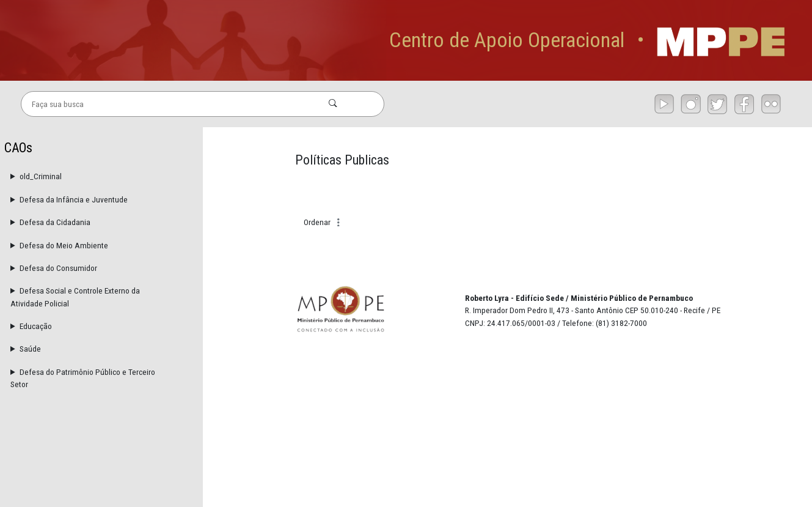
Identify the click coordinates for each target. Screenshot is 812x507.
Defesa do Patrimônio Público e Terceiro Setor (83, 378)
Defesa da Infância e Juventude (74, 199)
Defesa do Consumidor (58, 268)
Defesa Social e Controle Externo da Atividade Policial (75, 297)
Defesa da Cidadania (55, 222)
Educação (36, 326)
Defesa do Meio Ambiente (64, 245)
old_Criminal (41, 176)
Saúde (30, 349)
